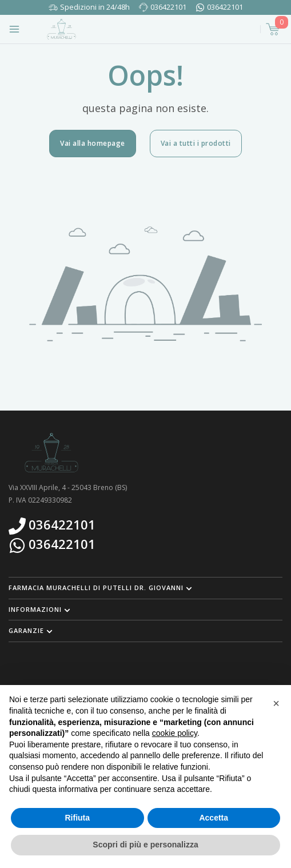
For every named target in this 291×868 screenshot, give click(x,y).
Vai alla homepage (93, 143)
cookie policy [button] (175, 733)
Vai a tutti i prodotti (196, 143)
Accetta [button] (214, 818)
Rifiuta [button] (77, 818)
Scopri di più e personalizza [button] (145, 845)
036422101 (168, 7)
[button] (145, 588)
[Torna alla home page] (61, 29)
